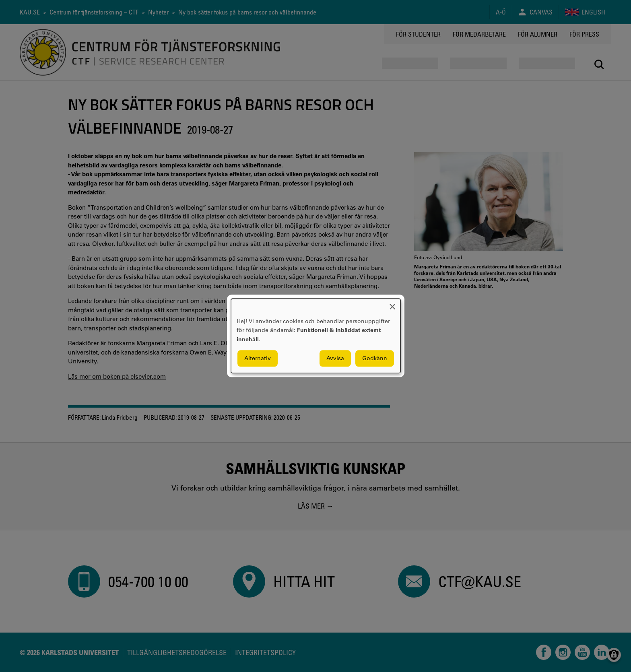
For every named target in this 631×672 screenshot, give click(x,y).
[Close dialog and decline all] (392, 304)
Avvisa (335, 359)
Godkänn (375, 359)
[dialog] (316, 336)
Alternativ (258, 359)
